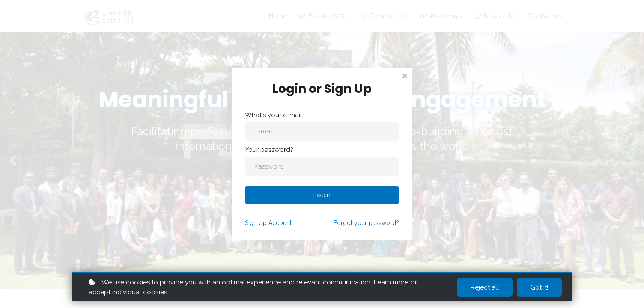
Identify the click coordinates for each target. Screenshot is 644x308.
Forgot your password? (366, 223)
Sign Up (268, 223)
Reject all (485, 287)
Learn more (391, 282)
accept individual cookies (128, 292)
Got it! (539, 287)
